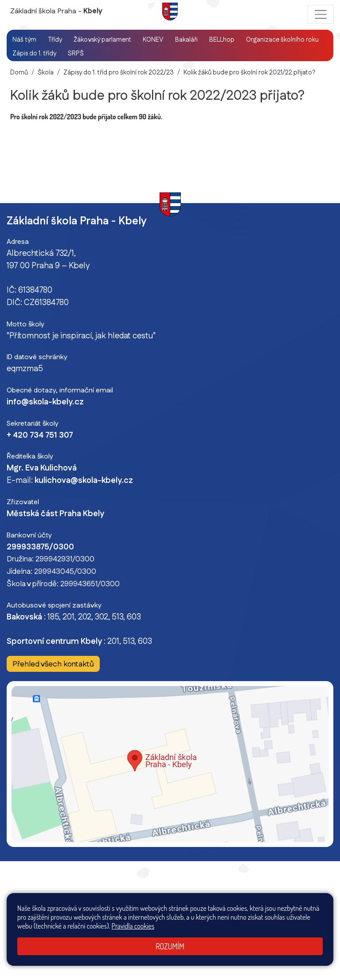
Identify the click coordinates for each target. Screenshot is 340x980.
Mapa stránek (148, 909)
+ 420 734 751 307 (40, 435)
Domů (19, 73)
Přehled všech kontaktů (53, 664)
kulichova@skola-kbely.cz (84, 481)
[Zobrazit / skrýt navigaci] (321, 14)
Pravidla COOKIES (287, 909)
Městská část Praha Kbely (55, 514)
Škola (46, 73)
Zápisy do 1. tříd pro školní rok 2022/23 (119, 73)
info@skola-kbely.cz (45, 402)
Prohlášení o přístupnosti (228, 909)
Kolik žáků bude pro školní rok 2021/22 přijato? (249, 73)
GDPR (322, 909)
